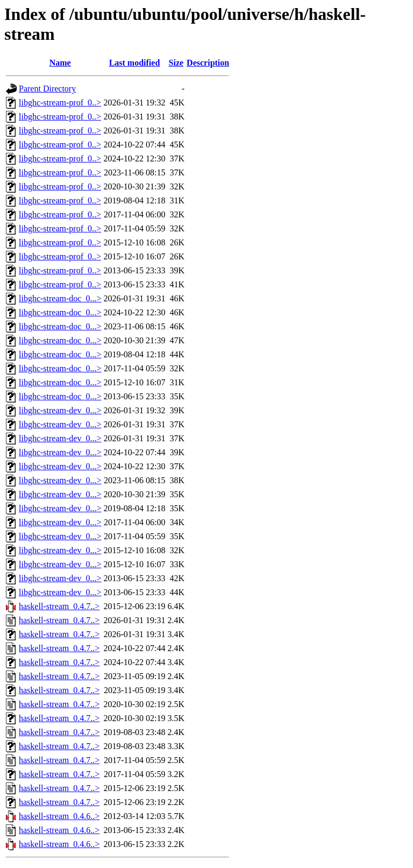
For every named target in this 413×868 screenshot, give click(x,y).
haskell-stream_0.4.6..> (59, 816)
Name (60, 63)
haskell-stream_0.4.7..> (59, 606)
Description (208, 63)
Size (176, 63)
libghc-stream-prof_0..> (60, 103)
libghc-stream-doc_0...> (60, 298)
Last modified (135, 63)
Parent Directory (47, 89)
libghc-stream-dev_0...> (60, 410)
